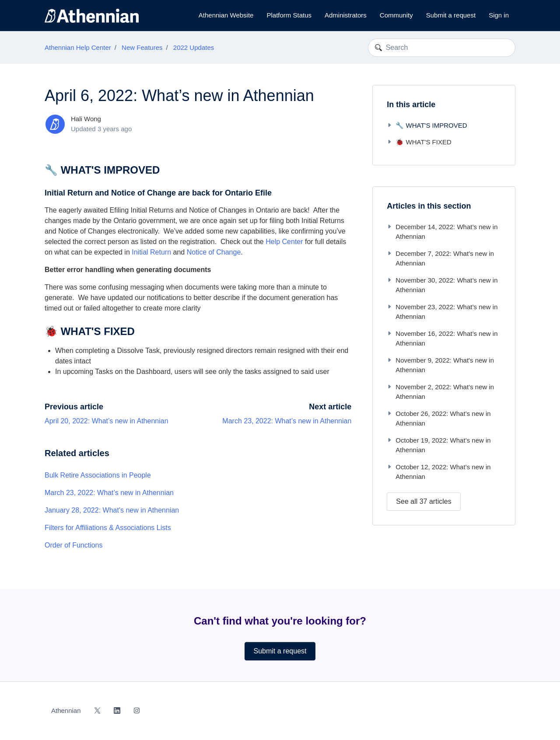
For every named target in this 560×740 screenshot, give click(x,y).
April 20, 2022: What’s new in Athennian (107, 421)
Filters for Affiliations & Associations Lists (108, 528)
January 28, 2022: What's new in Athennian (112, 510)
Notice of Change (214, 252)
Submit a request (451, 15)
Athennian (66, 710)
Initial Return (151, 252)
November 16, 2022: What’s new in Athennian (442, 339)
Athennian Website (226, 15)
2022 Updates (194, 47)
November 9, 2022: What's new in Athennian (440, 365)
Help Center (284, 242)
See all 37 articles (423, 501)
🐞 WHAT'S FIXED (419, 142)
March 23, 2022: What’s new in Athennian (287, 421)
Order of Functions (74, 545)
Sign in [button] (499, 15)
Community (396, 15)
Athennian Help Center (78, 47)
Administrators (346, 15)
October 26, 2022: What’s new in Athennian (439, 419)
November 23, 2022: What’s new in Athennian (442, 312)
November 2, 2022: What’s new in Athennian (440, 392)
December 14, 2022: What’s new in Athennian (442, 232)
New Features (142, 47)
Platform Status (289, 15)
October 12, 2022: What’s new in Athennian (439, 472)
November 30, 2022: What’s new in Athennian (442, 285)
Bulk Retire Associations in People (98, 475)
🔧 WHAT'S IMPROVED (427, 125)
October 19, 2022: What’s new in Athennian (439, 445)
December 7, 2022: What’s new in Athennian (440, 258)
